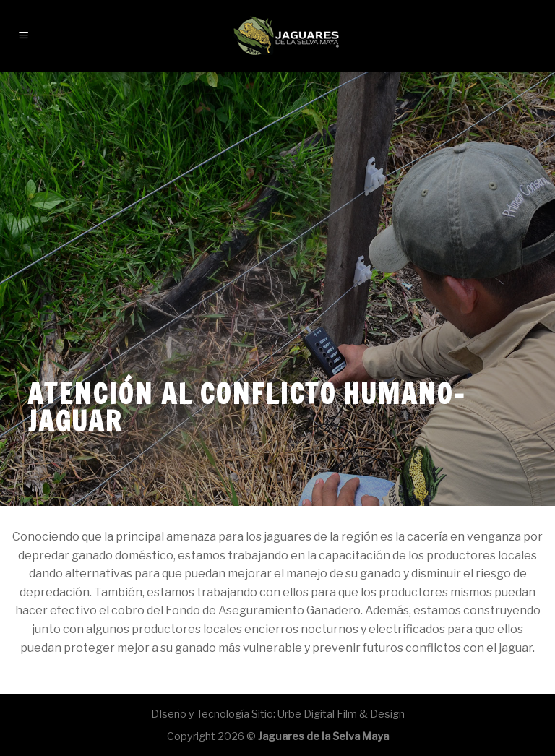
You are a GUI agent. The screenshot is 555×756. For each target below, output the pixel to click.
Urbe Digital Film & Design (341, 714)
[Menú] (24, 29)
